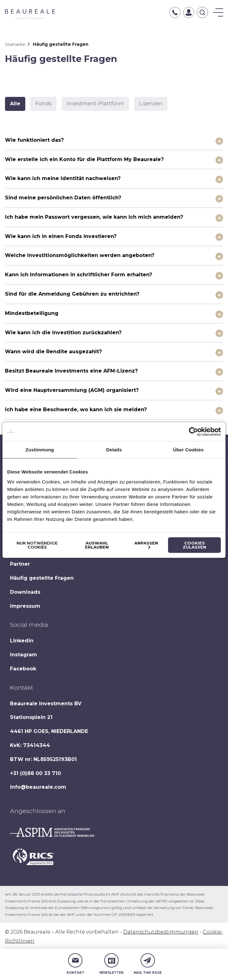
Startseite (15, 44)
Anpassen (146, 545)
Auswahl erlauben (97, 545)
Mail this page (148, 964)
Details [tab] (114, 450)
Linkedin (22, 641)
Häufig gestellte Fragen (42, 578)
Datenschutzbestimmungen (161, 932)
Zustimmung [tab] (40, 450)
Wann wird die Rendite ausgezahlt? (53, 352)
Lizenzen (151, 104)
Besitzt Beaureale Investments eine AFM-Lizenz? (71, 371)
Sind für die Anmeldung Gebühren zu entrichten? (72, 294)
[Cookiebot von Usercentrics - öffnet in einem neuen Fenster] (193, 432)
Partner (20, 564)
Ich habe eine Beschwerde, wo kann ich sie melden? (76, 409)
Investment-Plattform (95, 104)
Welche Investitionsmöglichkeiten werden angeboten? (80, 255)
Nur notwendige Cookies (37, 545)
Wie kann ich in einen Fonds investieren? (61, 236)
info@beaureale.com (38, 787)
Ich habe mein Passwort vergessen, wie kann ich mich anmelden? (94, 217)
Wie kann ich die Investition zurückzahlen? (63, 333)
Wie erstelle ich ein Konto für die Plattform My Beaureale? (84, 159)
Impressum (25, 606)
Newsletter (112, 964)
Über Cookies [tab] (188, 450)
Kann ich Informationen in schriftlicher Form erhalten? (79, 275)
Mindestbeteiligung (32, 313)
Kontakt (75, 964)
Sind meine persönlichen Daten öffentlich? (63, 198)
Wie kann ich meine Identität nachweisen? (63, 178)
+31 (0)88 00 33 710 (35, 773)
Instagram (24, 655)
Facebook (23, 669)
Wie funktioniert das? (34, 140)
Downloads (25, 592)
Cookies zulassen (194, 545)
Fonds (43, 104)
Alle (15, 104)
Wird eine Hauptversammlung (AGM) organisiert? (72, 390)
